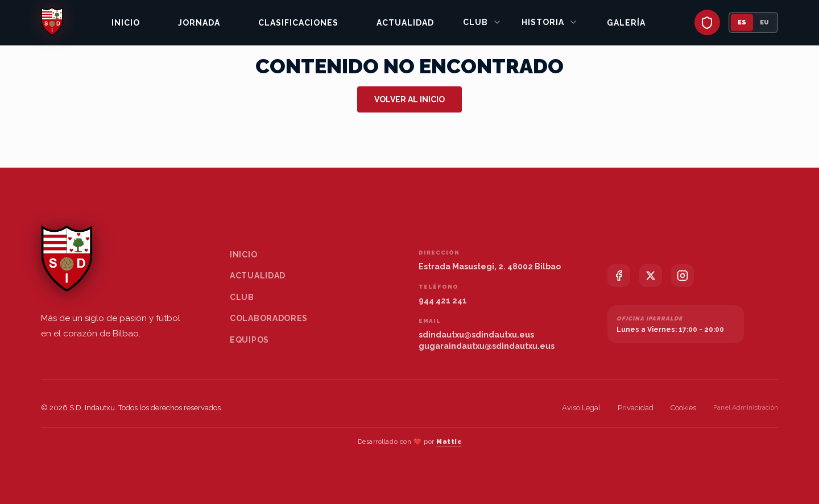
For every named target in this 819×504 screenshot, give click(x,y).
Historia (550, 22)
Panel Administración (746, 407)
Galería (626, 23)
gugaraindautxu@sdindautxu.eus (487, 346)
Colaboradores (269, 318)
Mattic (449, 442)
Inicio (126, 23)
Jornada (199, 23)
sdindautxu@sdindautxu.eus (476, 335)
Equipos (249, 340)
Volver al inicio (409, 99)
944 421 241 (443, 301)
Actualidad (405, 23)
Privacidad (636, 408)
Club (482, 22)
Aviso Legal (581, 408)
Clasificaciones (298, 23)
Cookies (683, 408)
